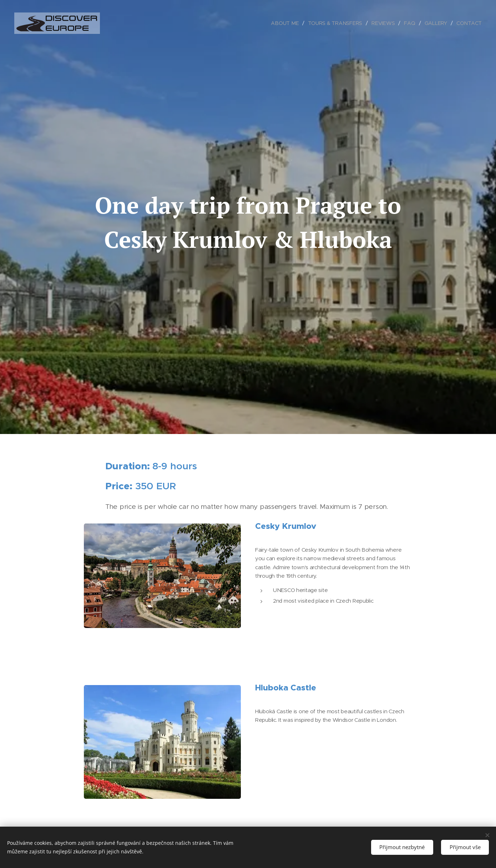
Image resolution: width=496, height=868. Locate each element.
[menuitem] (287, 23)
